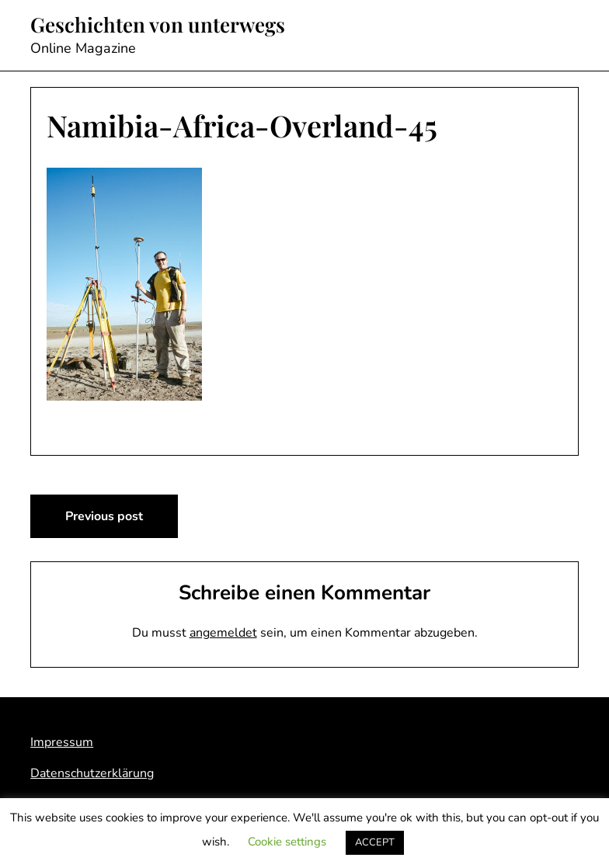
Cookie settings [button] (287, 842)
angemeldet (223, 633)
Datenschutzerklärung (92, 773)
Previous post (104, 516)
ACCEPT (375, 842)
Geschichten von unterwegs (158, 25)
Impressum (62, 742)
